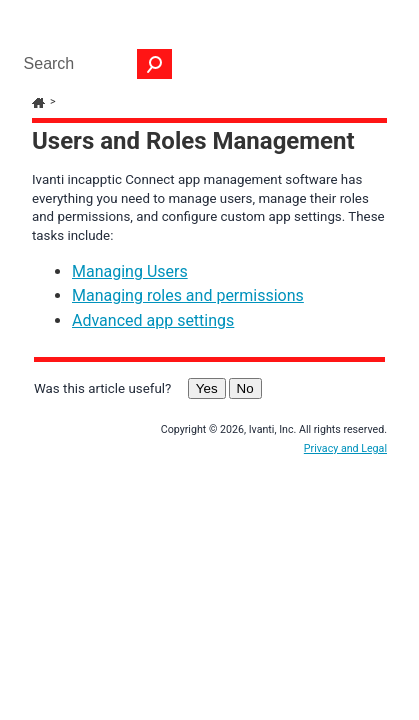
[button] (155, 64)
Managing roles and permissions (188, 315)
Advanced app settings (153, 340)
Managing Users (130, 291)
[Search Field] (93, 64)
